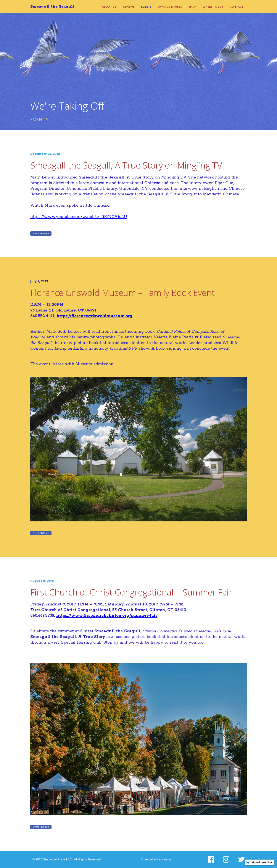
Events (146, 6)
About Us (109, 6)
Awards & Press (170, 6)
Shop (192, 6)
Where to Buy (213, 6)
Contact (237, 6)
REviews (129, 6)
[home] (54, 6)
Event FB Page (41, 234)
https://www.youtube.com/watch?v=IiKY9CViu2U (79, 217)
